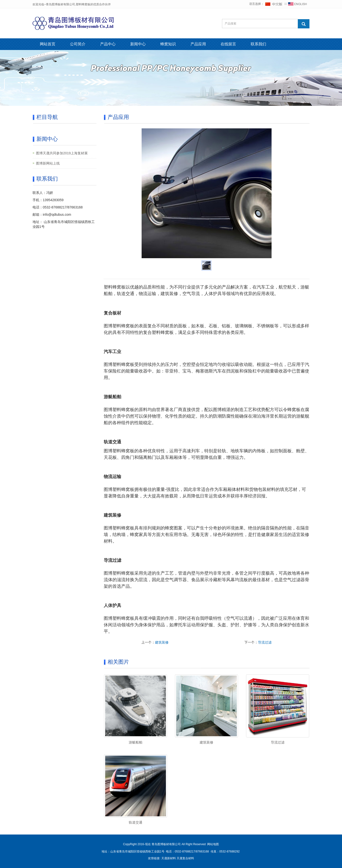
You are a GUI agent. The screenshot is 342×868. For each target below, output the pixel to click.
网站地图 (213, 844)
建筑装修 (162, 642)
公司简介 (78, 44)
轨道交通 (136, 822)
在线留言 (228, 44)
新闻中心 (138, 44)
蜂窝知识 (168, 44)
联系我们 (258, 44)
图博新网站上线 (48, 163)
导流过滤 (265, 642)
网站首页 (48, 44)
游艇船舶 (136, 742)
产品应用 (198, 44)
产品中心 (108, 44)
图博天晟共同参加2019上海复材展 (62, 153)
